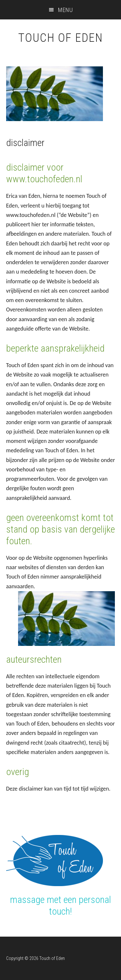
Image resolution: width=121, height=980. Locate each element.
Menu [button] (66, 10)
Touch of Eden (60, 38)
